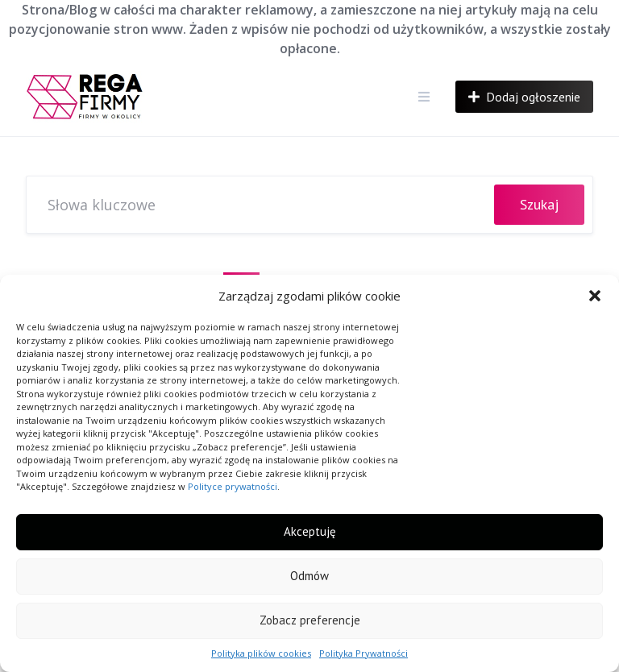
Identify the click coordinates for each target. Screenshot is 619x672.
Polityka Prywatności (364, 653)
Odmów (309, 576)
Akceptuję (310, 531)
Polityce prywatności (233, 486)
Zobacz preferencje (310, 620)
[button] (595, 296)
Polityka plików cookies (261, 653)
